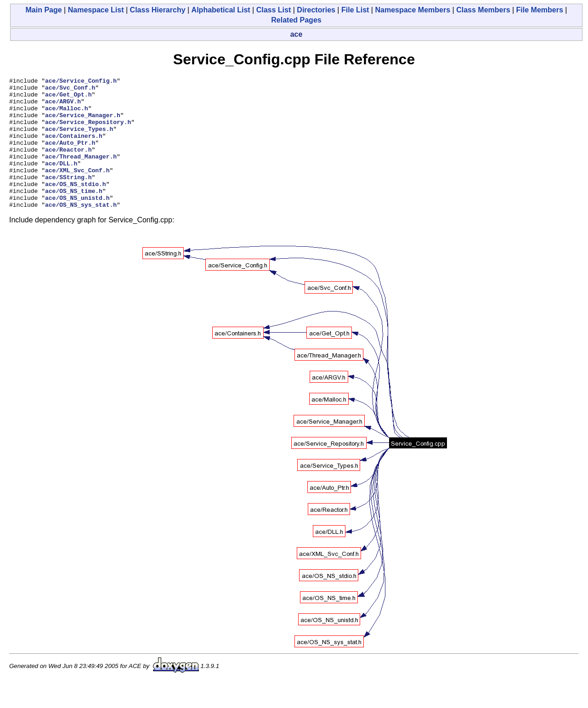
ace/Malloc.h (67, 115)
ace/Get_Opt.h (68, 98)
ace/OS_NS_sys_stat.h (81, 231)
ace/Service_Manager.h (83, 123)
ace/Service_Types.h (79, 140)
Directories (316, 10)
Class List (274, 10)
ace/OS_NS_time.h (74, 214)
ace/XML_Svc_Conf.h (77, 189)
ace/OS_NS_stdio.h (76, 206)
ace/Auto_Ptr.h (70, 156)
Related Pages (296, 20)
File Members (540, 10)
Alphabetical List (221, 10)
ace (297, 34)
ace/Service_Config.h (81, 82)
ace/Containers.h (74, 148)
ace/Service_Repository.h (88, 131)
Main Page (44, 10)
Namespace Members (413, 10)
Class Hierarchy (158, 10)
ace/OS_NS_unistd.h (77, 222)
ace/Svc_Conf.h (70, 90)
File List (355, 10)
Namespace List (96, 10)
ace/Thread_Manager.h (81, 173)
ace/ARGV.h (63, 107)
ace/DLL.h (61, 181)
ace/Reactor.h (68, 164)
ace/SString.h (68, 198)
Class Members (483, 10)
